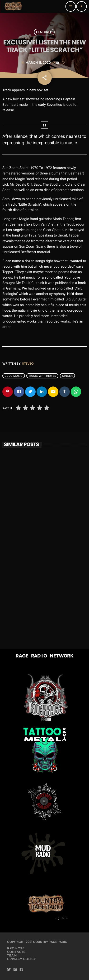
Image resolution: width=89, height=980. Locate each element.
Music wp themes (42, 376)
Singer (68, 376)
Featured (44, 32)
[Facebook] (21, 970)
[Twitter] (9, 970)
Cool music (14, 376)
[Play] (81, 6)
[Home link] (13, 6)
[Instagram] (15, 970)
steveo (28, 364)
